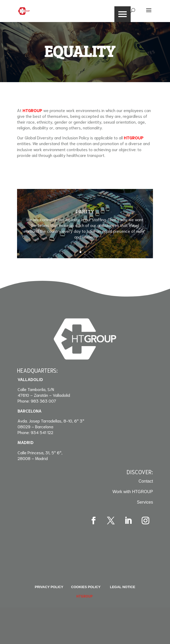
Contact (146, 481)
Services (145, 502)
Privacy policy (49, 587)
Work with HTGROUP (133, 492)
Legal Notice (123, 587)
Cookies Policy (86, 587)
